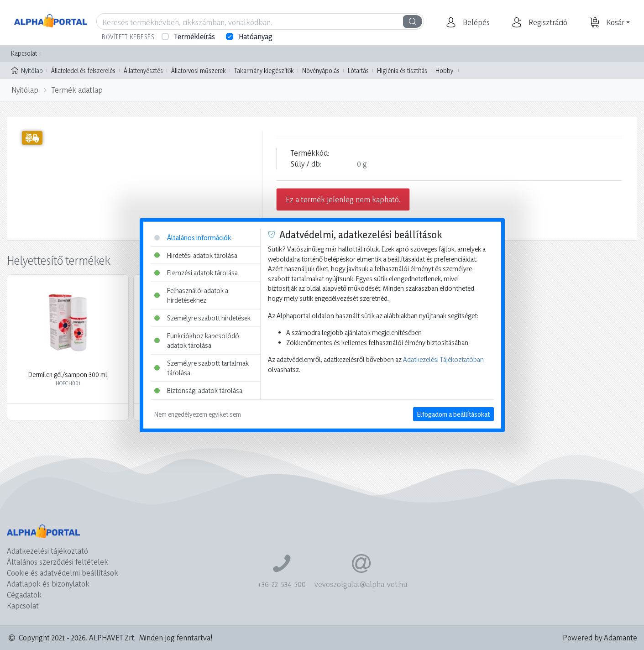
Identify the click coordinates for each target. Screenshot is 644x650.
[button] (475, 22)
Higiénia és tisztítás (402, 71)
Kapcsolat (24, 53)
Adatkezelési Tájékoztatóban (443, 359)
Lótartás (358, 71)
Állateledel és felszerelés (83, 71)
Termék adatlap (77, 90)
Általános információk (193, 238)
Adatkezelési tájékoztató (47, 551)
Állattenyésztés (143, 71)
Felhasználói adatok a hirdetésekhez (191, 295)
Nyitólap (27, 70)
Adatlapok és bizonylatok (48, 584)
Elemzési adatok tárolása (196, 273)
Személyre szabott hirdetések (202, 318)
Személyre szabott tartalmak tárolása (202, 368)
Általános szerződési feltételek (58, 562)
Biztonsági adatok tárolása (198, 391)
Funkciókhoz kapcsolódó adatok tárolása (197, 340)
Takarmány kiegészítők (264, 71)
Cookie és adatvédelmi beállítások (63, 573)
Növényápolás (321, 71)
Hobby (444, 71)
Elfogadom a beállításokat (453, 414)
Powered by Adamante (600, 637)
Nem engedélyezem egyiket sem (198, 414)
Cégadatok (24, 595)
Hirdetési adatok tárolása (196, 255)
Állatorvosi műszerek (199, 71)
